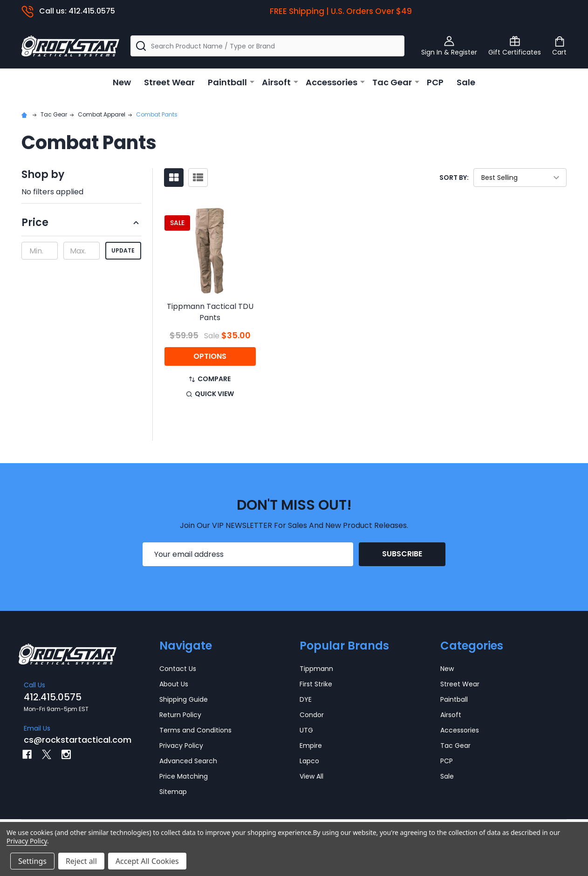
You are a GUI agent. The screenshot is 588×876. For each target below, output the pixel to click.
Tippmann (316, 669)
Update (123, 250)
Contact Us (178, 669)
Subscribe (402, 554)
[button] (81, 226)
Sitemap (173, 792)
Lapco (309, 761)
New (122, 82)
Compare (210, 379)
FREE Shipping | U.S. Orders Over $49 (341, 11)
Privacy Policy (181, 746)
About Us (174, 684)
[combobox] (267, 46)
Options (210, 356)
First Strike (316, 684)
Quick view (210, 394)
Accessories (332, 82)
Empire (311, 746)
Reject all (81, 861)
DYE (306, 699)
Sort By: (454, 178)
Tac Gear (392, 82)
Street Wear (169, 82)
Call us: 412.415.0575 (68, 11)
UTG (306, 730)
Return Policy (180, 715)
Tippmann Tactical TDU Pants (210, 312)
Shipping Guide (184, 699)
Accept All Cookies (147, 861)
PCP (435, 82)
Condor (312, 715)
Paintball (227, 82)
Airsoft (276, 82)
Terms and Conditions (195, 730)
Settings (32, 861)
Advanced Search (188, 761)
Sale (466, 82)
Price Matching (184, 776)
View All (311, 776)
